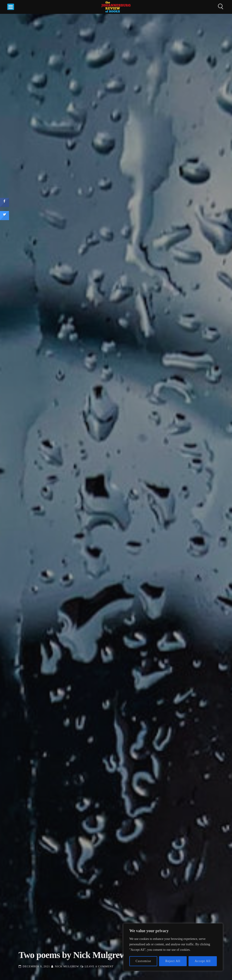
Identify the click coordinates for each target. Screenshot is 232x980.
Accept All (203, 961)
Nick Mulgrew (67, 966)
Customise (143, 961)
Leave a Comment (99, 966)
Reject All (173, 961)
